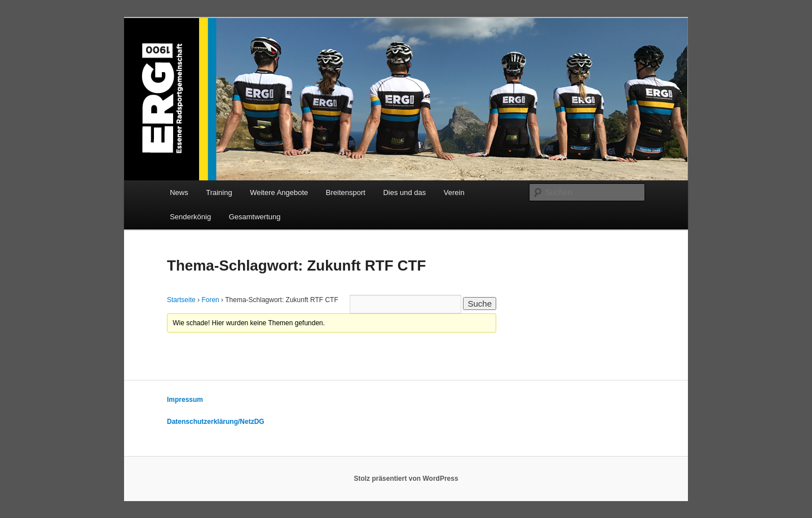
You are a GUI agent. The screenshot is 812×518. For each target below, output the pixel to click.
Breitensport (346, 192)
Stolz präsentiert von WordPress (406, 479)
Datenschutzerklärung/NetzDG (216, 422)
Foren (210, 300)
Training (219, 192)
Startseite (181, 300)
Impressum (185, 400)
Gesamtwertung (255, 217)
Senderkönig (190, 217)
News (179, 192)
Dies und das (404, 192)
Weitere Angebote (279, 192)
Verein (454, 192)
